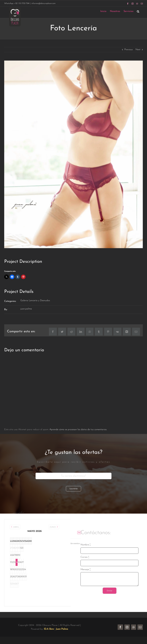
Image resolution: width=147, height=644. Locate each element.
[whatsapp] (134, 627)
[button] (138, 11)
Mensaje (86, 569)
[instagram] (127, 627)
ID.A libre (49, 629)
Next (138, 50)
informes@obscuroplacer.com (43, 3)
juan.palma (26, 309)
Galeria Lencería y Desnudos (35, 301)
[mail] (140, 627)
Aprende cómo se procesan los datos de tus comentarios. (78, 429)
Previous (129, 50)
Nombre (86, 545)
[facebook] (120, 627)
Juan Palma (62, 629)
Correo (85, 557)
